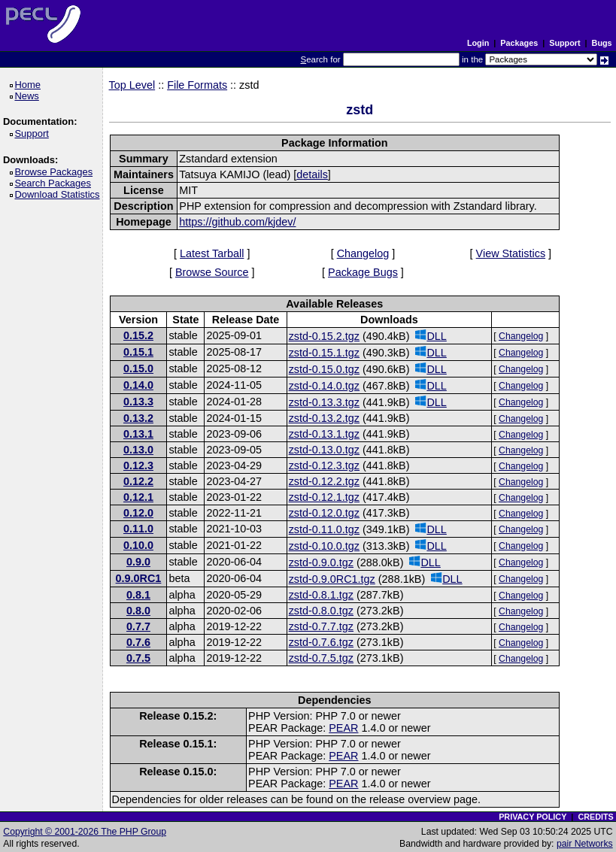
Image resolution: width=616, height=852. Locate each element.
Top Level (132, 85)
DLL (431, 336)
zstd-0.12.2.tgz (324, 481)
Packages (519, 43)
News (29, 96)
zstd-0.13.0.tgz (324, 450)
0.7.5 (138, 658)
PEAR (343, 728)
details (312, 174)
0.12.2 (138, 481)
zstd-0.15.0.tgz (324, 369)
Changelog (363, 253)
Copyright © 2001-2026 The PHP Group (85, 832)
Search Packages (55, 183)
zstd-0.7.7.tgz (321, 626)
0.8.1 (138, 595)
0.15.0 (138, 368)
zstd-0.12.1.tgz (324, 497)
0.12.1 (138, 497)
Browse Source (212, 272)
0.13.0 (138, 450)
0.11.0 (138, 529)
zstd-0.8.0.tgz (321, 611)
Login (478, 43)
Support (564, 43)
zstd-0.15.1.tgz (324, 353)
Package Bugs (363, 272)
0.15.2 (138, 335)
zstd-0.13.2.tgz (324, 418)
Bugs (602, 43)
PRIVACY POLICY (533, 817)
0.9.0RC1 (139, 578)
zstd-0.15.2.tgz (324, 336)
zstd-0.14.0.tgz (324, 386)
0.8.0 (138, 611)
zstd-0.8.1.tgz (321, 595)
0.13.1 (138, 434)
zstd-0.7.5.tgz (321, 658)
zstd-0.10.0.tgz (324, 546)
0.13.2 (138, 418)
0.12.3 (138, 465)
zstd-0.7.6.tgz (321, 642)
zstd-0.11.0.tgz (324, 529)
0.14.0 (138, 385)
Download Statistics (59, 194)
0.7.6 (138, 642)
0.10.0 (138, 545)
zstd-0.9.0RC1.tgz (332, 579)
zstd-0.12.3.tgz (324, 465)
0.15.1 (138, 352)
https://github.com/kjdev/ (237, 222)
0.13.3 (138, 402)
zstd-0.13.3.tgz (324, 402)
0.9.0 (138, 562)
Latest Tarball (212, 253)
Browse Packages (56, 172)
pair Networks (585, 844)
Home (30, 85)
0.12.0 (138, 513)
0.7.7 (138, 626)
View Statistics (511, 253)
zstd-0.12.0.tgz (324, 513)
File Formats (197, 85)
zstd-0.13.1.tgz (324, 434)
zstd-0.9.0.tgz (321, 562)
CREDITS (595, 817)
